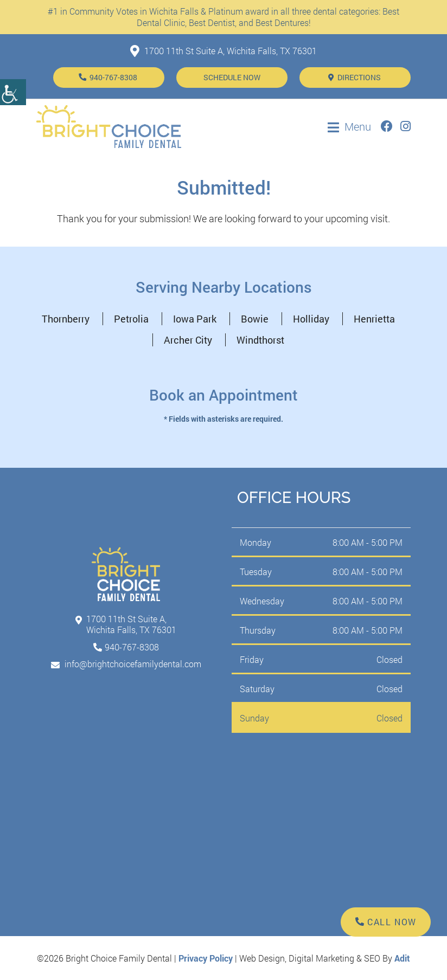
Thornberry (66, 319)
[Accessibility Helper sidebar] (13, 92)
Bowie (255, 319)
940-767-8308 (113, 77)
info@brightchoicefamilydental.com (126, 664)
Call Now (386, 922)
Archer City (188, 340)
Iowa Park (195, 319)
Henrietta (374, 319)
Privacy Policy (206, 958)
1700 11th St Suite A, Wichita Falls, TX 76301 (224, 51)
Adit (402, 958)
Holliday (311, 319)
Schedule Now (232, 77)
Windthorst (260, 340)
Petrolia (131, 319)
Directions (355, 77)
